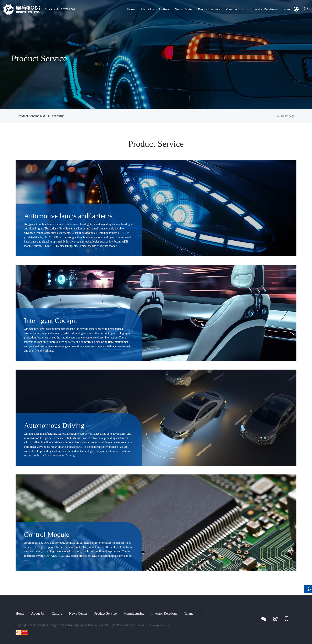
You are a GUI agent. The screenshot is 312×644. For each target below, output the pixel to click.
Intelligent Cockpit (51, 321)
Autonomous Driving (54, 425)
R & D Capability (59, 116)
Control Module (47, 534)
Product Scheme (28, 116)
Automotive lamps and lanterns (68, 216)
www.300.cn (137, 625)
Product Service (39, 58)
